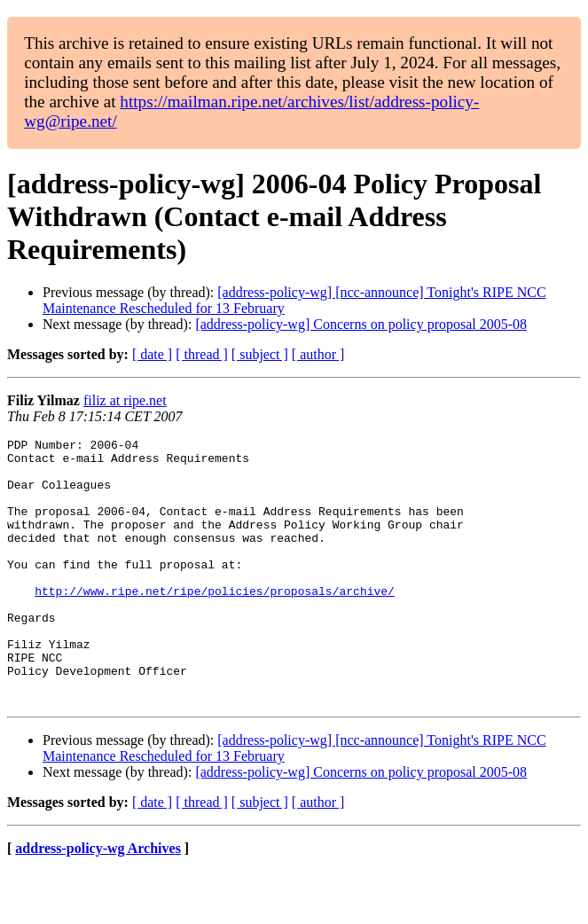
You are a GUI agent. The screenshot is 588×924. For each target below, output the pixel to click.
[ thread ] (202, 354)
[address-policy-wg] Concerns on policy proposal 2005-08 (361, 324)
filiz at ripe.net (125, 400)
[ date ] (152, 354)
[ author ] (318, 354)
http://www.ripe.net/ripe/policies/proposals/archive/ (215, 623)
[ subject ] (260, 354)
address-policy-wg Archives (98, 901)
